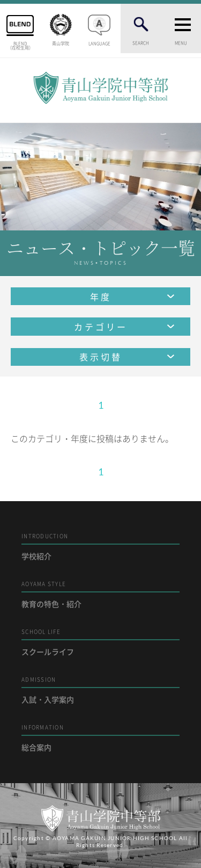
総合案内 (100, 738)
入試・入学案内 (100, 690)
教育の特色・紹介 (100, 594)
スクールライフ (100, 642)
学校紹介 (100, 547)
